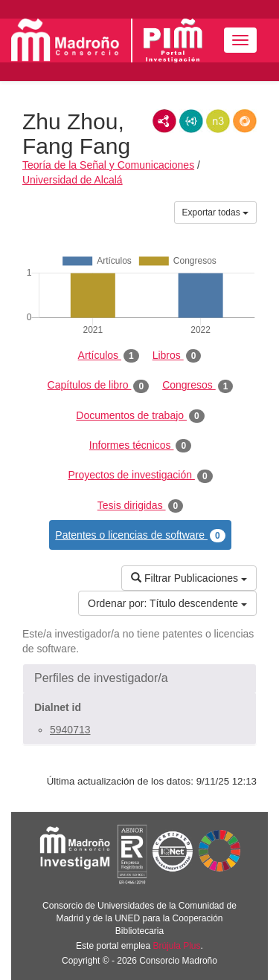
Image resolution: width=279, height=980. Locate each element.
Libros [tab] (177, 356)
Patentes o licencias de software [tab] (140, 536)
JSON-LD (191, 121)
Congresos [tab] (198, 386)
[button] (139, 678)
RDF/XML (164, 121)
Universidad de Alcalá (73, 180)
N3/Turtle (218, 121)
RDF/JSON (245, 121)
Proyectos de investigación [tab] (140, 476)
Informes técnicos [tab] (140, 446)
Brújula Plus (177, 946)
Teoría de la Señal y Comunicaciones (108, 165)
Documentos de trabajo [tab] (140, 416)
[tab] (139, 678)
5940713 (70, 730)
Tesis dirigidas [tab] (141, 506)
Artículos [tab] (109, 356)
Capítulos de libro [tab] (99, 386)
